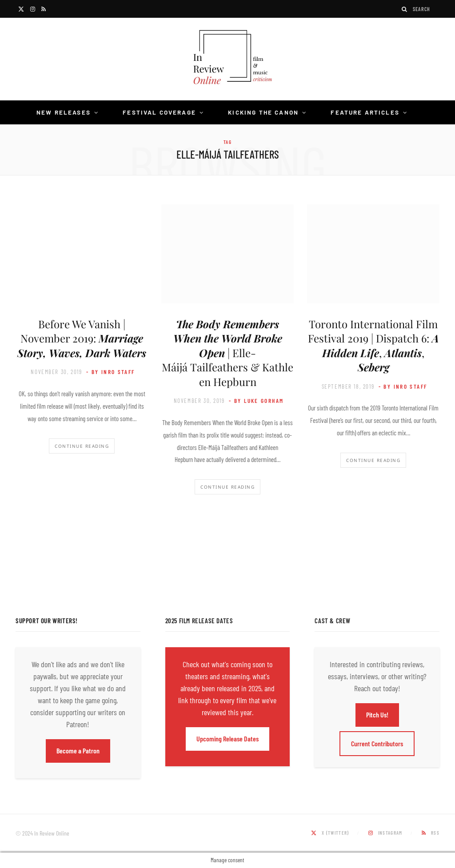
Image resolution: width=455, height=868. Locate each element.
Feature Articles (365, 112)
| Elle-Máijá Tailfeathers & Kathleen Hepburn (227, 353)
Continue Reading (82, 446)
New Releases (64, 112)
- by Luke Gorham (256, 401)
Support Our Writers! (47, 621)
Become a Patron (78, 751)
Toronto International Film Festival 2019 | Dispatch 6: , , (373, 345)
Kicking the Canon (263, 112)
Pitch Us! (377, 715)
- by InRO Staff (111, 372)
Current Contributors (377, 743)
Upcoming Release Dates (227, 739)
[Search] (405, 9)
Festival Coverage (159, 112)
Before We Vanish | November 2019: (82, 338)
